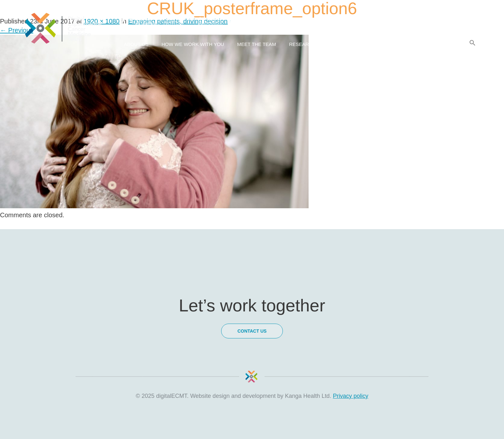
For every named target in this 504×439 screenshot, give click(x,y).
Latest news (395, 44)
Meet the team (257, 44)
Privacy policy (351, 396)
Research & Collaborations (327, 44)
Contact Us (441, 44)
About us (136, 44)
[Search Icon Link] (473, 43)
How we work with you (193, 44)
